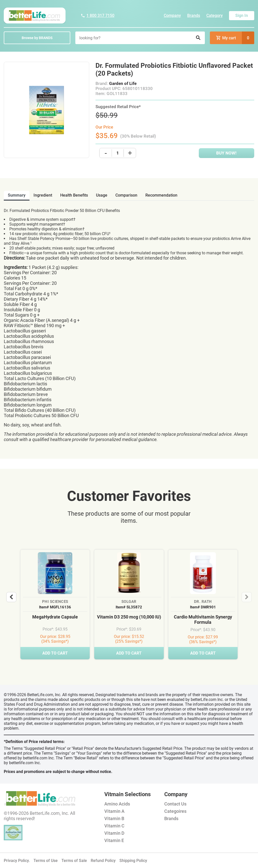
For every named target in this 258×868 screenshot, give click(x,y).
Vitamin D (114, 833)
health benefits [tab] (74, 195)
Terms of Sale (74, 861)
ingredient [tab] (43, 195)
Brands (194, 15)
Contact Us (175, 804)
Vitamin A (114, 811)
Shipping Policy (133, 861)
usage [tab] (102, 195)
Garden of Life (123, 83)
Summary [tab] (17, 195)
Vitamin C (114, 826)
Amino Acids (117, 804)
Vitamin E (114, 840)
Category (215, 15)
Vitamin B (114, 818)
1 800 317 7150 (98, 15)
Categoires (175, 811)
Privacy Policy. (17, 861)
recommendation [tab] (161, 195)
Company (172, 15)
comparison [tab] (126, 195)
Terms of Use (46, 861)
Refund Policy (103, 861)
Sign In (242, 15)
